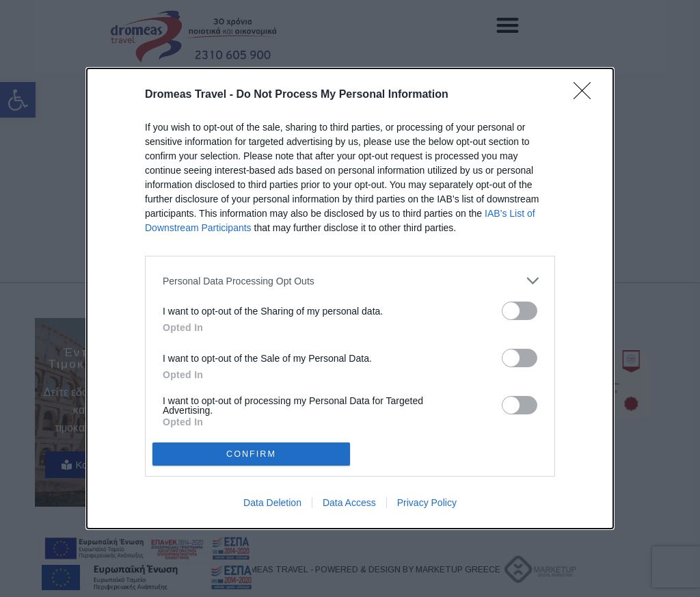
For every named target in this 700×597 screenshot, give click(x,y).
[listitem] (350, 281)
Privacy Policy (427, 503)
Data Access (349, 503)
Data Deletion (272, 503)
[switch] (520, 311)
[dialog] (350, 298)
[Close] (587, 95)
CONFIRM (251, 454)
